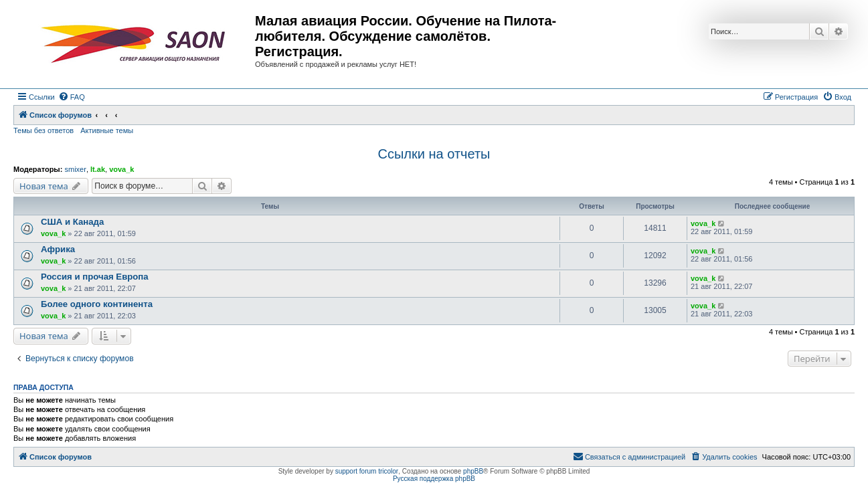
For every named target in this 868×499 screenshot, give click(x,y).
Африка (58, 249)
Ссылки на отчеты (434, 154)
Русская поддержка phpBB (434, 479)
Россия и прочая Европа (95, 277)
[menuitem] (72, 97)
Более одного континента (97, 304)
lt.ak (98, 169)
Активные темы (107, 130)
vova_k (121, 169)
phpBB (473, 471)
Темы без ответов (44, 130)
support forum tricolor (367, 471)
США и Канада (72, 222)
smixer (75, 169)
